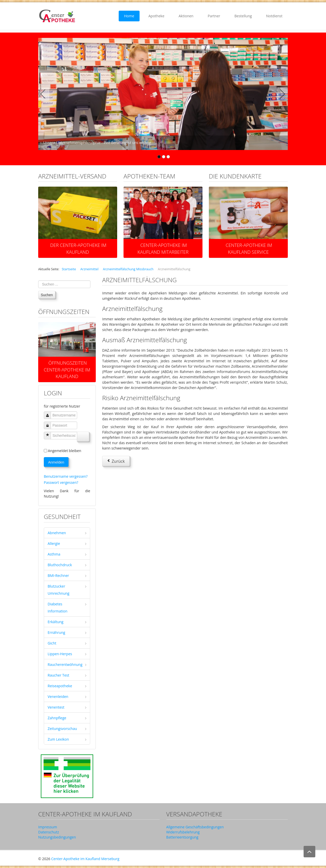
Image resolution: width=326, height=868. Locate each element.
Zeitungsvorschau (62, 729)
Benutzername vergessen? (66, 476)
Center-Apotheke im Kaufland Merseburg (85, 859)
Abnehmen (57, 533)
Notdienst (274, 16)
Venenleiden (58, 697)
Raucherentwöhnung (65, 664)
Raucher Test (58, 675)
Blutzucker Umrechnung (58, 590)
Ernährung (56, 632)
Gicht (52, 643)
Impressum (48, 827)
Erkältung (56, 622)
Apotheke (157, 16)
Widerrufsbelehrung (183, 832)
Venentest (56, 707)
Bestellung (243, 16)
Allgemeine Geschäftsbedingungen (195, 827)
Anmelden (56, 462)
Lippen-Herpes (60, 654)
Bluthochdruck (60, 565)
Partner (214, 16)
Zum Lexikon (58, 739)
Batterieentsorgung (182, 837)
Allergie (54, 543)
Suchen (47, 295)
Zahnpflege (57, 718)
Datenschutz (49, 832)
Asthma (54, 554)
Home (129, 16)
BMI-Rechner (58, 575)
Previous (45, 94)
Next (281, 94)
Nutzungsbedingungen (57, 837)
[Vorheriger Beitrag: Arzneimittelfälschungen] (116, 461)
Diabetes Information (58, 608)
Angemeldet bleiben (65, 451)
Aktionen (186, 16)
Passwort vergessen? (61, 482)
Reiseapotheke (60, 686)
